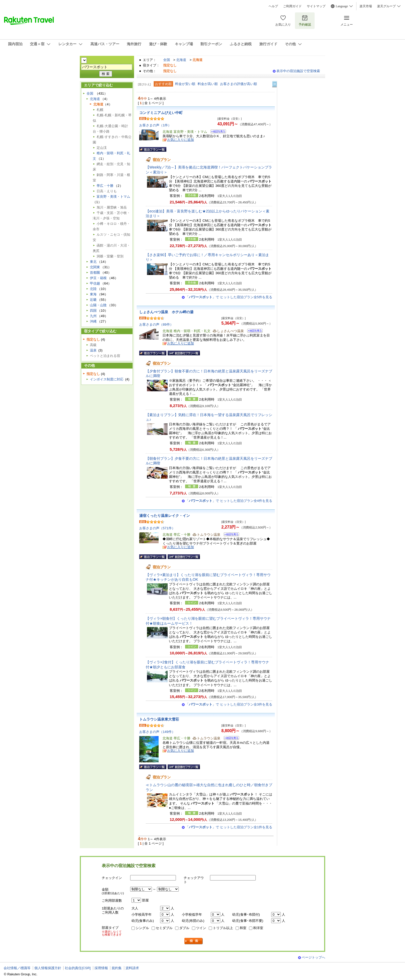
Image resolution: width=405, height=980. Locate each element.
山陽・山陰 (98, 305)
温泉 (93, 350)
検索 (194, 941)
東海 (93, 294)
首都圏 (95, 273)
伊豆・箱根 (98, 278)
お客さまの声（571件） (157, 528)
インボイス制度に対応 (107, 379)
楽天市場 (366, 6)
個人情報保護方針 (48, 968)
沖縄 (93, 321)
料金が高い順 (208, 84)
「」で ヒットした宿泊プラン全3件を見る (229, 704)
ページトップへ (313, 957)
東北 (93, 262)
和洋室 (258, 928)
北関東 (95, 267)
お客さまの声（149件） (157, 732)
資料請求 (132, 968)
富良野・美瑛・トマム (113, 197)
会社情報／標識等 (17, 968)
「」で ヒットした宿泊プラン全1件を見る (229, 827)
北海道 (181, 60)
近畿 (93, 300)
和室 (243, 928)
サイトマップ (316, 6)
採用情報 (101, 968)
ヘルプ (273, 6)
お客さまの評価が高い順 (239, 84)
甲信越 (95, 283)
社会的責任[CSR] (78, 968)
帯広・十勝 (105, 186)
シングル (142, 928)
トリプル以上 (223, 928)
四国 (93, 311)
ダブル (184, 928)
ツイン (201, 928)
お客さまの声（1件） (155, 125)
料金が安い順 (185, 84)
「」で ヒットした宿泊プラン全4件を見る (229, 501)
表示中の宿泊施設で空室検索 (298, 71)
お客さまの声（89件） (156, 324)
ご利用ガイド (292, 6)
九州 (93, 316)
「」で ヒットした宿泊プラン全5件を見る (229, 297)
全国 (167, 60)
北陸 (93, 289)
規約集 (117, 968)
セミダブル (164, 928)
